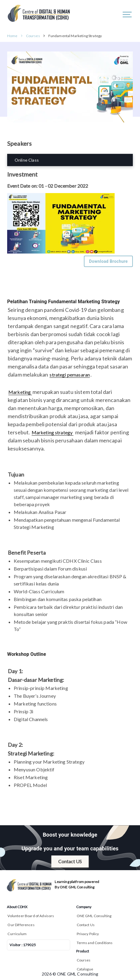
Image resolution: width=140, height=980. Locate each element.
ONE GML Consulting (94, 916)
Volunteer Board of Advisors (31, 916)
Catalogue (85, 969)
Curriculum (17, 934)
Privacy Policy (88, 934)
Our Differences (21, 925)
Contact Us (86, 925)
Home (12, 36)
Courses (33, 36)
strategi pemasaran (70, 375)
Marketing (20, 392)
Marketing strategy (53, 432)
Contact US (70, 861)
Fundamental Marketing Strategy (75, 36)
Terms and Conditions (95, 943)
